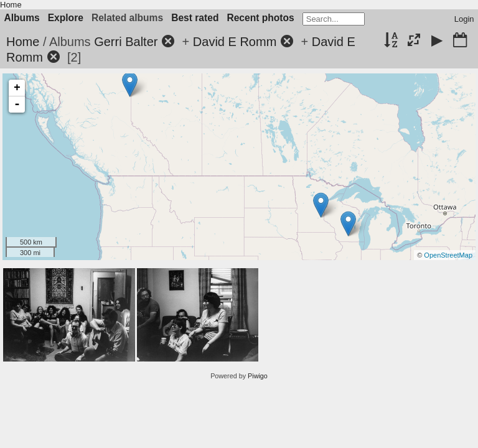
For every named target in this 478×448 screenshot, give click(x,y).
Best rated (195, 18)
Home (11, 5)
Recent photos (260, 18)
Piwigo (258, 376)
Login (464, 19)
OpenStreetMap (448, 255)
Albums (22, 18)
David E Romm (235, 42)
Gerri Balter (126, 42)
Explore (66, 18)
